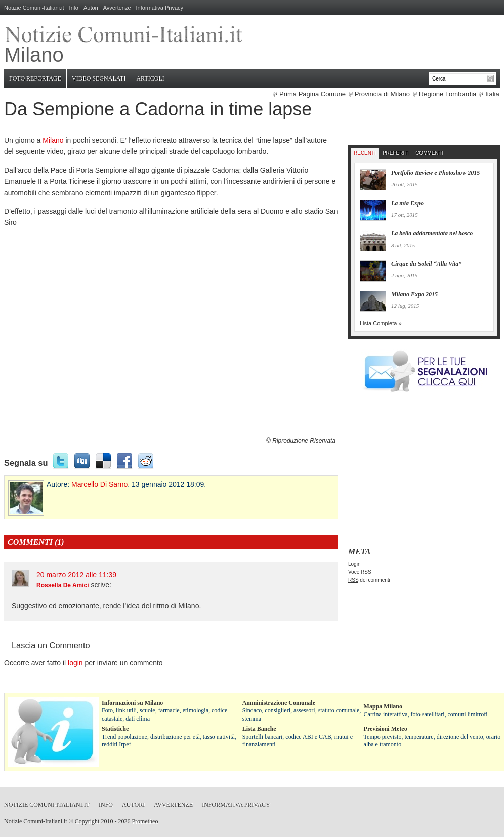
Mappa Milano (383, 706)
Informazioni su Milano (132, 703)
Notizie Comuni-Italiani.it (34, 8)
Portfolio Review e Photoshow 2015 (435, 173)
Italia (492, 94)
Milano (53, 140)
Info (74, 8)
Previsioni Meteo (386, 729)
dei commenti (369, 580)
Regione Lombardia (448, 94)
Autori (91, 8)
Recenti (365, 153)
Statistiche (115, 729)
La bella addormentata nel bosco (432, 233)
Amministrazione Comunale (279, 703)
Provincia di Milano (382, 94)
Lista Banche (259, 729)
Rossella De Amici (63, 585)
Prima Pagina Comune (312, 94)
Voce (360, 572)
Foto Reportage (35, 78)
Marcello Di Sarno (99, 484)
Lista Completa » (381, 323)
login (75, 663)
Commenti (429, 153)
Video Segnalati (99, 78)
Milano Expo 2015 (414, 294)
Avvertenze (117, 8)
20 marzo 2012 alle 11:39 (76, 575)
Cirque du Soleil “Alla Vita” (426, 264)
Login (354, 564)
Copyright (87, 821)
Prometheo (145, 821)
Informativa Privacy (160, 8)
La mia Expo (407, 203)
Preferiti (396, 153)
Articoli (150, 78)
